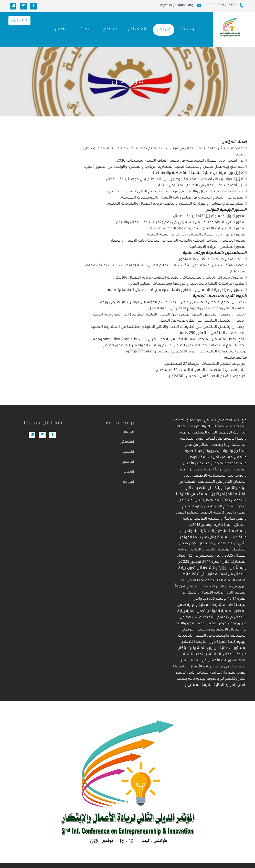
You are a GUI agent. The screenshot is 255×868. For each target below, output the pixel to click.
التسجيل (19, 21)
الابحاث (86, 30)
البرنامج (110, 30)
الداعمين (61, 30)
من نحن (164, 30)
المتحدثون (137, 30)
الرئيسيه (189, 30)
